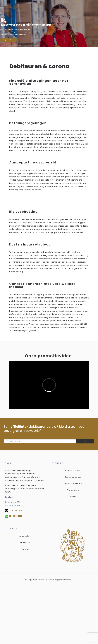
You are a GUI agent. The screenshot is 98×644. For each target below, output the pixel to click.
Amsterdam (25, 536)
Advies (73, 497)
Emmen (25, 549)
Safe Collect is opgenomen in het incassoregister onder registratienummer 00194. (24, 489)
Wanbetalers (73, 490)
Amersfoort (25, 543)
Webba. (69, 580)
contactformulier (66, 327)
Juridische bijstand (73, 483)
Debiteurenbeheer (73, 477)
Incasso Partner (73, 470)
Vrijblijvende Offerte (8, 40)
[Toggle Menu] (91, 7)
